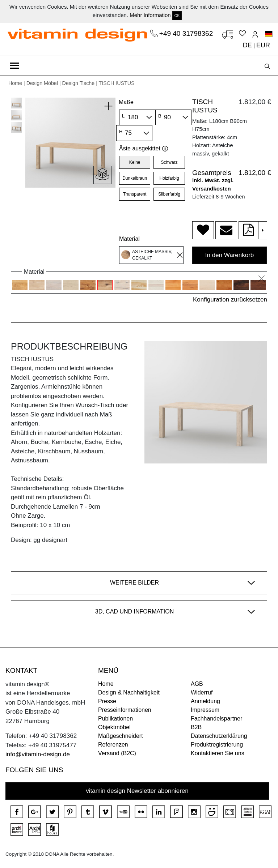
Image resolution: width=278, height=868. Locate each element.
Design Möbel (42, 83)
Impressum (205, 710)
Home (15, 83)
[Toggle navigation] (15, 66)
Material (129, 239)
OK (177, 16)
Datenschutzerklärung (219, 736)
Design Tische (79, 83)
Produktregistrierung (217, 745)
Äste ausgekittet (144, 148)
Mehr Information (150, 15)
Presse (107, 701)
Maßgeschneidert (121, 736)
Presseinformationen (125, 710)
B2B (196, 727)
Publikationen (115, 719)
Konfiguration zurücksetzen (230, 300)
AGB (197, 684)
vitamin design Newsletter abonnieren (137, 791)
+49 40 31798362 (187, 33)
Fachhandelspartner (216, 719)
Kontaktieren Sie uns (218, 753)
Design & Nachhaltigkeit (129, 692)
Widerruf (202, 692)
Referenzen (113, 745)
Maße (126, 102)
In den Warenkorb (230, 255)
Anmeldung (205, 701)
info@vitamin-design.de (38, 754)
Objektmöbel (114, 727)
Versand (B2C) (117, 753)
